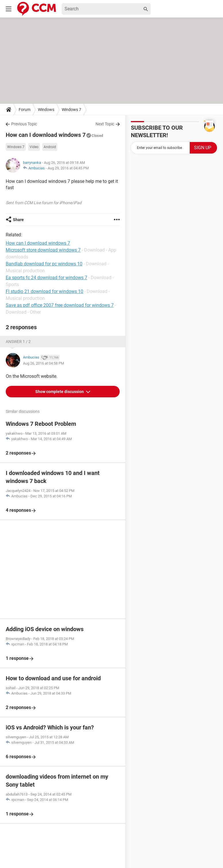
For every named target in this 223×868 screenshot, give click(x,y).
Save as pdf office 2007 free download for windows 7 (60, 305)
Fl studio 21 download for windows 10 (44, 291)
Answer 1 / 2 (18, 342)
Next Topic (105, 124)
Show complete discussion (60, 392)
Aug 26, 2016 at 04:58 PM (43, 363)
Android (50, 147)
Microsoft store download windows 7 (43, 250)
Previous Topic (24, 124)
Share (18, 220)
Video (34, 147)
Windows (46, 110)
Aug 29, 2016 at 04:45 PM (68, 168)
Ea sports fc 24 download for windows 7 (46, 278)
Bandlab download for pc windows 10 (44, 264)
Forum (25, 110)
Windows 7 (71, 110)
